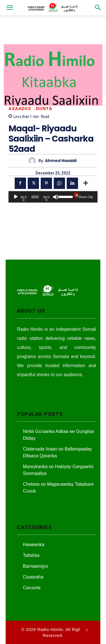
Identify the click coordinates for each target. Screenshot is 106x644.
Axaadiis (20, 109)
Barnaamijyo (35, 566)
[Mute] (56, 197)
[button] (10, 8)
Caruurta (32, 588)
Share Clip (86, 197)
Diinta (44, 109)
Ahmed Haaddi (61, 161)
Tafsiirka (31, 555)
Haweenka (34, 545)
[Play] (16, 197)
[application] (53, 197)
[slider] (35, 197)
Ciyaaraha (33, 577)
